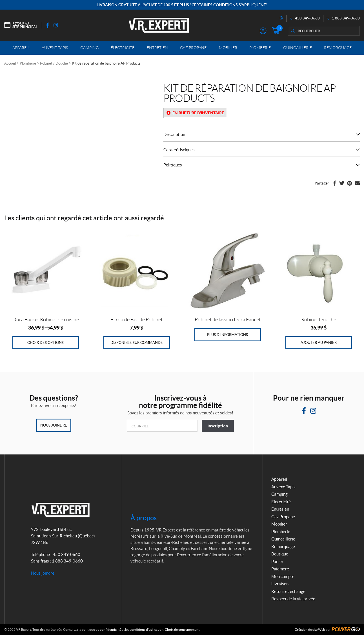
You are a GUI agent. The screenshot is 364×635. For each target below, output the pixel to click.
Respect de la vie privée (293, 599)
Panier (277, 562)
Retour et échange (288, 591)
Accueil (10, 63)
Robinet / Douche (54, 63)
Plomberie (28, 63)
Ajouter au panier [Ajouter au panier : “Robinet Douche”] (319, 343)
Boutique (280, 554)
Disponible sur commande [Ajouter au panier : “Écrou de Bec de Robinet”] (137, 343)
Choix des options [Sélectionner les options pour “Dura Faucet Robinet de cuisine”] (45, 343)
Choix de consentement (182, 629)
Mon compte (283, 576)
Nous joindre (54, 425)
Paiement (280, 569)
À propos (144, 518)
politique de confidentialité (101, 629)
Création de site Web (310, 629)
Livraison (280, 584)
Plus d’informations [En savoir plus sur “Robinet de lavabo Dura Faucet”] (227, 335)
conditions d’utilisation (147, 629)
